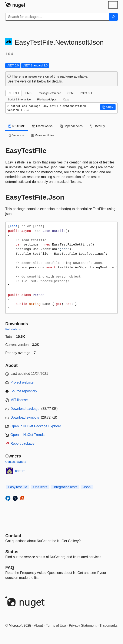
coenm (20, 471)
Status (12, 552)
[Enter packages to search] (57, 17)
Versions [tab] (16, 135)
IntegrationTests (65, 487)
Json (87, 487)
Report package (22, 443)
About (39, 626)
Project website (22, 382)
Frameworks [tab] (42, 126)
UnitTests (40, 487)
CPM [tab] (70, 93)
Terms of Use (56, 626)
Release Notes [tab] (43, 135)
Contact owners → (18, 462)
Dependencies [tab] (71, 126)
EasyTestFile (18, 487)
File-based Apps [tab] (47, 99)
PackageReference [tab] (49, 93)
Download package (25, 409)
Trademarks (109, 626)
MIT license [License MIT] (19, 400)
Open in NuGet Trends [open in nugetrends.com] (27, 435)
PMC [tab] (28, 93)
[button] (108, 107)
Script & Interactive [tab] (19, 99)
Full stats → (13, 329)
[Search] (113, 17)
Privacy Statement (83, 626)
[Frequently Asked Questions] (10, 568)
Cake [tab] (66, 99)
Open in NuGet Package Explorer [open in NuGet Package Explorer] (36, 426)
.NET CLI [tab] (13, 93)
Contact (13, 536)
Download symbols (25, 417)
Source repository (24, 391)
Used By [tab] (97, 126)
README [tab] (17, 126)
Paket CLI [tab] (86, 93)
